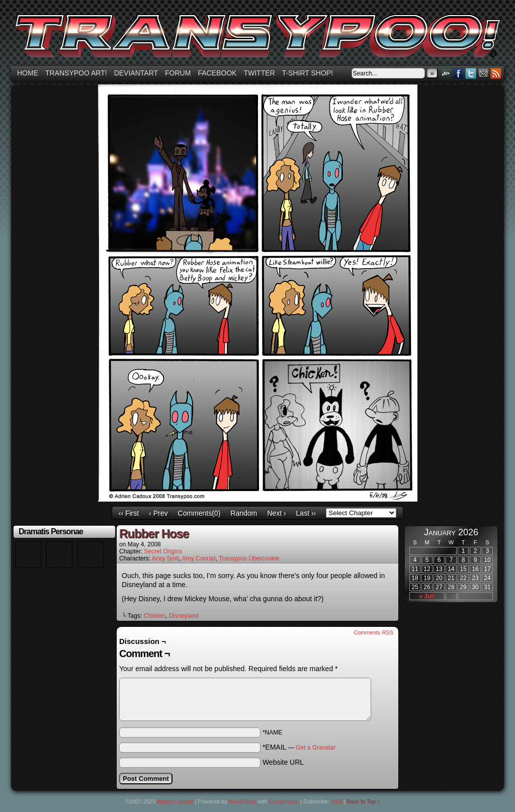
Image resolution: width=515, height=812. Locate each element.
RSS (496, 73)
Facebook (217, 73)
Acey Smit (165, 558)
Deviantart (136, 73)
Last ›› (306, 513)
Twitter (259, 73)
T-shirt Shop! (308, 73)
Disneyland (184, 616)
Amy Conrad (199, 558)
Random (244, 513)
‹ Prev (158, 513)
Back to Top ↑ (364, 801)
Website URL (283, 762)
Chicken (155, 616)
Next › (276, 513)
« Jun (427, 596)
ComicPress (284, 801)
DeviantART (446, 73)
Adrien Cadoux (175, 801)
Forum (178, 73)
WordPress (242, 801)
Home (28, 73)
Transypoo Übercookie (249, 558)
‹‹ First (129, 513)
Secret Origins (163, 551)
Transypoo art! (76, 73)
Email (484, 73)
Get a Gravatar (316, 748)
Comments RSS (373, 632)
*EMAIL (299, 747)
